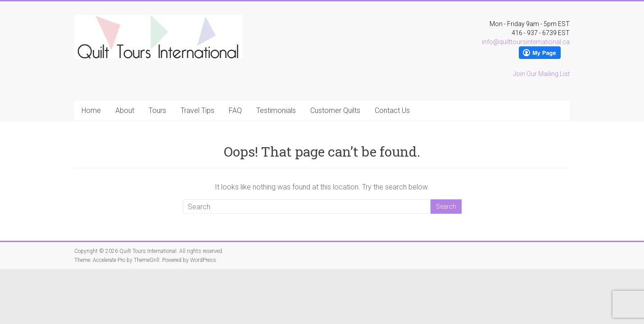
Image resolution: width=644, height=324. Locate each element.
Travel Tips (197, 110)
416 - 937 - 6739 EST (541, 33)
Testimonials (276, 110)
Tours (157, 110)
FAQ (235, 110)
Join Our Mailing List (541, 74)
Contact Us (392, 110)
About (125, 110)
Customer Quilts (335, 110)
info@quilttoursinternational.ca (526, 42)
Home (91, 110)
